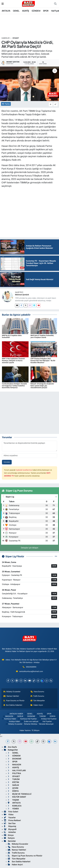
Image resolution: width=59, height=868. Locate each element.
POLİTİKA (14, 773)
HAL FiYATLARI (17, 770)
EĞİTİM (13, 782)
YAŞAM (13, 800)
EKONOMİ (30, 716)
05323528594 (31, 667)
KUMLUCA (15, 806)
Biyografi (10, 829)
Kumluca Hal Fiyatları (27, 719)
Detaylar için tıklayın (30, 548)
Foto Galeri (11, 812)
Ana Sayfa (10, 747)
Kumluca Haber (9, 719)
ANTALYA (6, 11)
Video (9, 814)
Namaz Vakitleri (11, 696)
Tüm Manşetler (38, 701)
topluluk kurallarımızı (24, 470)
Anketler (10, 832)
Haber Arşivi (37, 705)
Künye (9, 835)
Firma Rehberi (12, 820)
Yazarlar (10, 817)
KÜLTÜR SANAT (17, 797)
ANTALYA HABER (15, 714)
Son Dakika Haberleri (13, 705)
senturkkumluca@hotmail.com (31, 671)
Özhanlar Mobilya (31, 724)
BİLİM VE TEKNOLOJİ (20, 794)
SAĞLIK (19, 716)
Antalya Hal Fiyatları (47, 719)
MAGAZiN (8, 716)
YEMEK (13, 809)
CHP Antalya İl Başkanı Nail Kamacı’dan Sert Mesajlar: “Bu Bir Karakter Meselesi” (43, 361)
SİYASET (16, 38)
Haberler (6, 38)
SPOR (46, 11)
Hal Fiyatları (46, 721)
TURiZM (41, 716)
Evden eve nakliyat (30, 721)
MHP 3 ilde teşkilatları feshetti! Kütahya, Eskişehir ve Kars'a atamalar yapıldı (13, 361)
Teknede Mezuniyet (46, 724)
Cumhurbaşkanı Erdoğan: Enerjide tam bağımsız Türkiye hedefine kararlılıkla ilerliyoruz (14, 386)
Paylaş (6, 104)
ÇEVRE (13, 788)
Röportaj (10, 826)
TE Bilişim (36, 730)
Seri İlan (10, 823)
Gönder (7, 462)
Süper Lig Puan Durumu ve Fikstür (25, 856)
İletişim (9, 838)
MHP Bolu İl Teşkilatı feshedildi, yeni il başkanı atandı (42, 336)
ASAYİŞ (26, 11)
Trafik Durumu (37, 696)
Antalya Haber (13, 721)
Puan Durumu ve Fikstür (14, 701)
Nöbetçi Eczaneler (12, 692)
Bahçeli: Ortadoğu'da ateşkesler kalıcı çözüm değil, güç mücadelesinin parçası (42, 386)
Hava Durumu (37, 692)
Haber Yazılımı (25, 730)
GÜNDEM (36, 11)
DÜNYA (51, 716)
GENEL (16, 11)
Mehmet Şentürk (22, 295)
